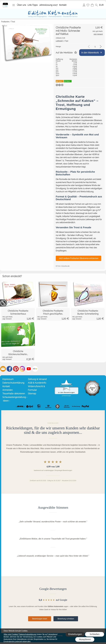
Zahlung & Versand (37, 379)
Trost (13, 22)
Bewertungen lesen (40, 619)
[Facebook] (9, 369)
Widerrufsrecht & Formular (36, 388)
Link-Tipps (33, 5)
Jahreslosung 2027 (48, 5)
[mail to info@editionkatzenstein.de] (3, 369)
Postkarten (5, 22)
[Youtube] (29, 369)
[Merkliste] (88, 5)
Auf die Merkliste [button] (64, 53)
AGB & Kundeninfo (37, 383)
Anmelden (84, 5)
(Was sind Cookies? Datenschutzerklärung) (20, 634)
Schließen (95, 634)
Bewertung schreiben (66, 619)
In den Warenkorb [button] (90, 53)
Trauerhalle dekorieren (14, 394)
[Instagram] (22, 369)
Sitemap (32, 394)
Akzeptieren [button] (85, 639)
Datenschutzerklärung (13, 383)
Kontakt (63, 5)
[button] (14, 5)
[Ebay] (35, 369)
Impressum (8, 379)
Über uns (21, 5)
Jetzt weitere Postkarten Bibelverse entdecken (78, 258)
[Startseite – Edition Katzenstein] (5, 3)
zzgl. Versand (7, 319)
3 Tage (62, 41)
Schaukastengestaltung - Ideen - (15, 399)
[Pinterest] (16, 369)
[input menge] (95, 47)
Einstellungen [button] (75, 634)
